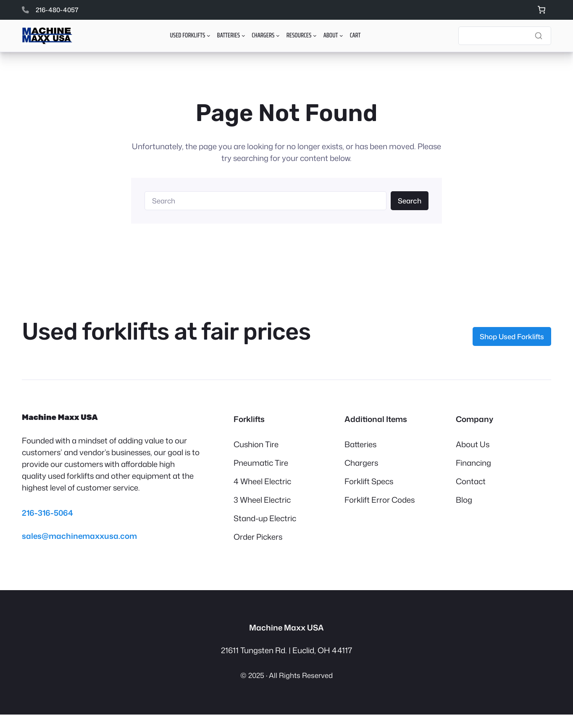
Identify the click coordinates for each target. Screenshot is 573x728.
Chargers (361, 463)
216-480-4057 (57, 10)
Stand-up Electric (265, 518)
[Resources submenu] (315, 36)
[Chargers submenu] (278, 36)
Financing (473, 463)
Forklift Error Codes (380, 500)
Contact (471, 481)
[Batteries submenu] (243, 36)
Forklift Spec (367, 481)
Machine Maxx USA (60, 417)
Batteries (360, 444)
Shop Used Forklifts (512, 336)
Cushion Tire (256, 444)
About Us (473, 444)
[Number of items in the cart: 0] (541, 10)
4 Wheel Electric (262, 481)
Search (410, 201)
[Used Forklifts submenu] (209, 36)
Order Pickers (258, 537)
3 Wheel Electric (262, 500)
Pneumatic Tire (261, 463)
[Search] (505, 36)
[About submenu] (341, 36)
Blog (464, 500)
